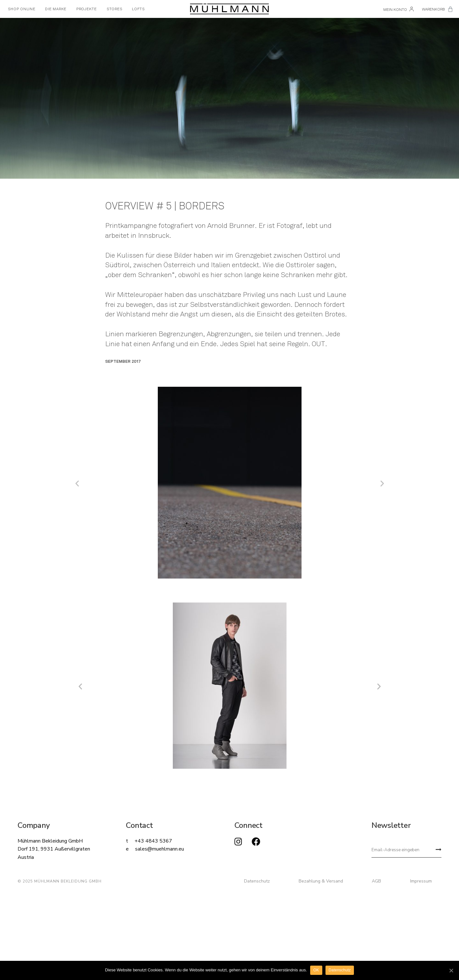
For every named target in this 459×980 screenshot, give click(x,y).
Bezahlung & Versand (321, 881)
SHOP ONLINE (22, 9)
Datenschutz (257, 881)
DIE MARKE (56, 9)
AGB (376, 881)
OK (316, 970)
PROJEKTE (87, 9)
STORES (115, 9)
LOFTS (138, 9)
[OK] (451, 970)
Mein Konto (398, 9)
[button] (77, 483)
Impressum (421, 881)
